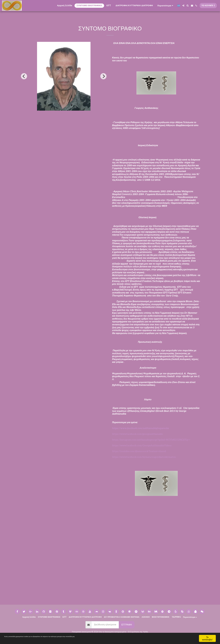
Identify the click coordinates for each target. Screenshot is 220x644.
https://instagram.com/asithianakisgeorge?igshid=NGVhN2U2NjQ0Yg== (151, 440)
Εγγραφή (127, 625)
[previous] (24, 76)
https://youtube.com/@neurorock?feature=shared (139, 451)
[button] (183, 6)
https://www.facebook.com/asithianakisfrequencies (141, 428)
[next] (103, 76)
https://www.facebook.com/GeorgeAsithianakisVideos (142, 446)
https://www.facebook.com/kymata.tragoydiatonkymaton (144, 457)
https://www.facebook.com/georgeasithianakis (137, 434)
